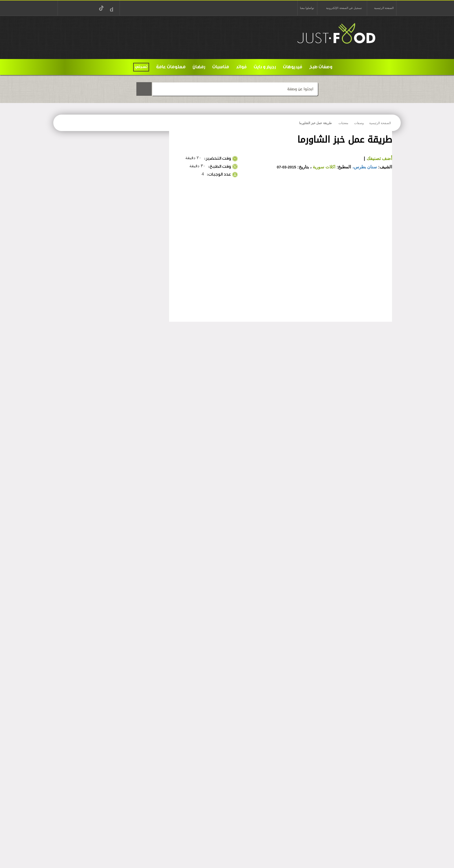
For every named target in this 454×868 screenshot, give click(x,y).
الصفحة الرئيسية (384, 8)
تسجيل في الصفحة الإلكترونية (344, 8)
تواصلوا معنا (307, 8)
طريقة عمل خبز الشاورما (315, 123)
